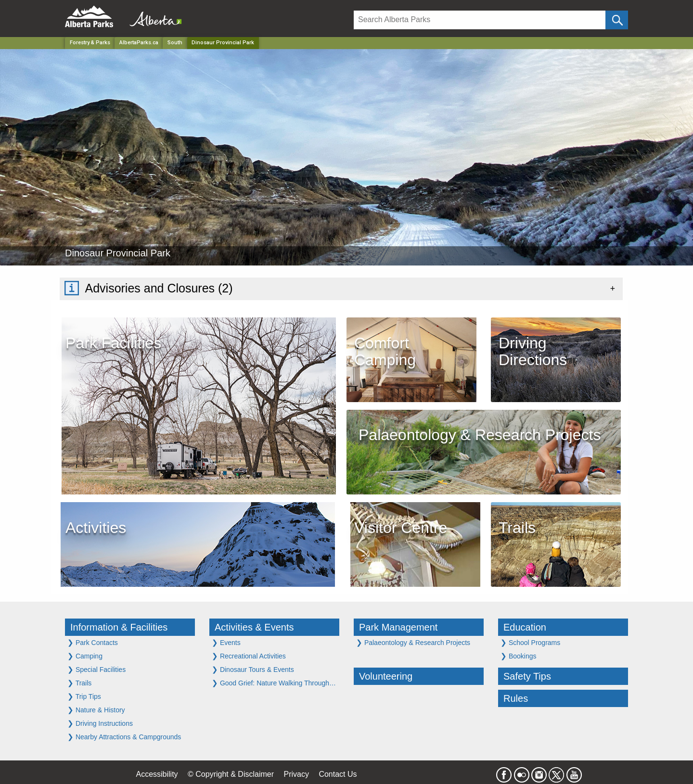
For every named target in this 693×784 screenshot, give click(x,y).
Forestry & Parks (90, 43)
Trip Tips (84, 696)
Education (525, 627)
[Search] (480, 20)
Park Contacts (93, 642)
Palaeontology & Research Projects (413, 642)
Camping (85, 656)
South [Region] (175, 43)
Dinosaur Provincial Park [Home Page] (223, 43)
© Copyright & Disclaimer (231, 774)
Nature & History (96, 710)
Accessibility (157, 774)
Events (226, 642)
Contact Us (338, 774)
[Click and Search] (617, 20)
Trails (79, 683)
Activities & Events (254, 627)
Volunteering (386, 676)
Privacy (296, 774)
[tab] (341, 289)
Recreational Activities (249, 656)
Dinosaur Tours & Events (253, 669)
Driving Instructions (100, 723)
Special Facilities (96, 669)
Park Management (398, 627)
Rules (516, 698)
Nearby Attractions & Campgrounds (124, 737)
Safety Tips (527, 676)
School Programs (530, 642)
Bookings (518, 656)
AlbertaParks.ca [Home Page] (139, 43)
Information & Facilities (119, 627)
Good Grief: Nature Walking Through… (274, 683)
